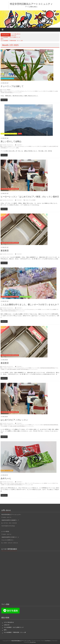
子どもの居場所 (49, 91)
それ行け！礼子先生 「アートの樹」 (9, 134)
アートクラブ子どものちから (18, 91)
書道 (11, 369)
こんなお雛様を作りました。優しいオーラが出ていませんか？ (30, 305)
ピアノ (33, 425)
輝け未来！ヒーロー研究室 (7, 471)
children (5, 91)
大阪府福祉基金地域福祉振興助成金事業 (10, 189)
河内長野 (2, 93)
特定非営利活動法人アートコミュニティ (31, 4)
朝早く (2, 39)
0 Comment (18, 145)
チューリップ (28, 91)
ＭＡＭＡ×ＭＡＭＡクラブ (25, 297)
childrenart (10, 91)
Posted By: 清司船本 (6, 90)
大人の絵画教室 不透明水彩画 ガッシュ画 (12, 41)
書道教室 (5, 251)
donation (17, 483)
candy (5, 483)
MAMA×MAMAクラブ (17, 309)
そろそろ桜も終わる (15, 34)
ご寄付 (26, 483)
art (3, 91)
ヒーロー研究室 (34, 91)
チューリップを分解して (12, 86)
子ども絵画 (55, 91)
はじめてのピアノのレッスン (14, 420)
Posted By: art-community (7, 145)
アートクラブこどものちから (7, 78)
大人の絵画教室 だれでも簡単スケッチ (10, 37)
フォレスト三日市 (42, 91)
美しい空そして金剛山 (11, 141)
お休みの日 (13, 36)
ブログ (20, 134)
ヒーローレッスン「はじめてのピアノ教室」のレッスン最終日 (30, 197)
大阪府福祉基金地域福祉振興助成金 (47, 368)
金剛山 (17, 148)
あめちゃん (6, 478)
